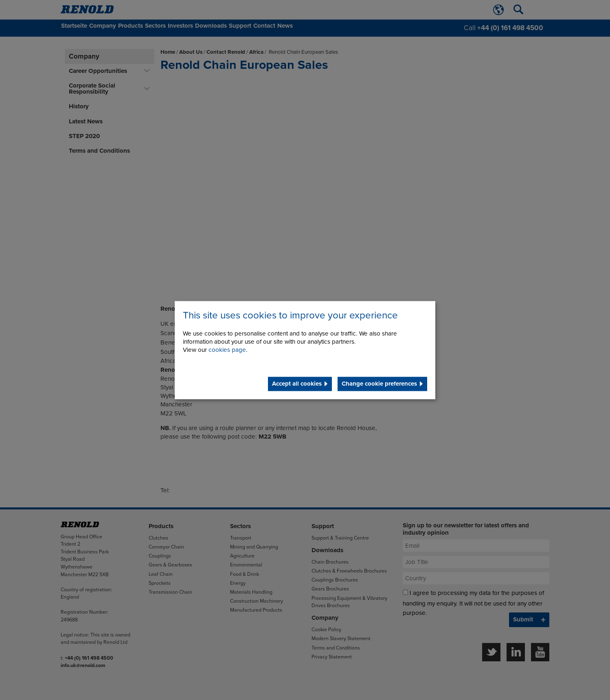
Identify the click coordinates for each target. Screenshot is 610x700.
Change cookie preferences (379, 384)
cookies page (227, 350)
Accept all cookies (297, 384)
